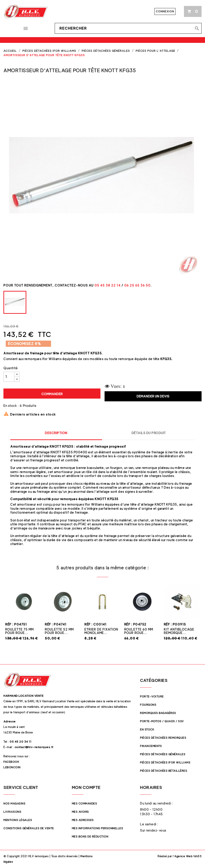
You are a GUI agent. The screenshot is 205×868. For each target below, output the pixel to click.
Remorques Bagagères (158, 713)
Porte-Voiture (152, 696)
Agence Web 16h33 (188, 856)
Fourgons (148, 705)
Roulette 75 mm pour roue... (19, 631)
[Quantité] (9, 377)
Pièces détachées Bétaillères (164, 771)
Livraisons (12, 812)
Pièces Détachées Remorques (163, 738)
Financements (151, 746)
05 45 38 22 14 (108, 285)
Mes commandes (85, 803)
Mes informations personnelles (98, 828)
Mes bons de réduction (90, 836)
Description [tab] (56, 433)
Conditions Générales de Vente (29, 828)
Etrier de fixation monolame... (101, 631)
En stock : (11, 406)
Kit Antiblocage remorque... (179, 631)
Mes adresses (83, 820)
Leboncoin (12, 767)
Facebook (11, 762)
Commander (52, 394)
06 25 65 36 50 (137, 285)
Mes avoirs (80, 812)
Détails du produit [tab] (149, 433)
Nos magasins (14, 803)
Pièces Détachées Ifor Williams (165, 762)
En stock (147, 729)
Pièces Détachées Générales (163, 754)
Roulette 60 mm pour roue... (139, 631)
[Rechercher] (128, 28)
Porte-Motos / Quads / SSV (162, 721)
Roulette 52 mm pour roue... (59, 631)
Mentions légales (18, 820)
